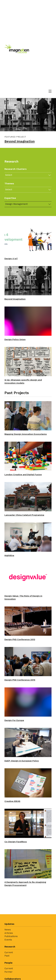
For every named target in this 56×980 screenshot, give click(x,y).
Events (8, 940)
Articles (9, 933)
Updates (9, 924)
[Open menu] (50, 91)
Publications (11, 936)
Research (10, 947)
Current (9, 952)
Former (9, 972)
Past (7, 956)
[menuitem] (28, 933)
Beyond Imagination (20, 141)
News (8, 930)
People (8, 963)
